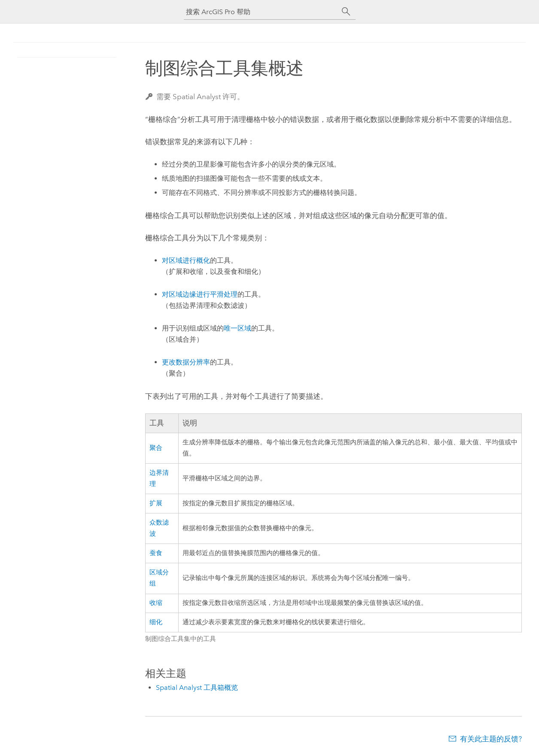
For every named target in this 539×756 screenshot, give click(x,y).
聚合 (156, 448)
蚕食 (156, 553)
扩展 (156, 503)
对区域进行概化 (186, 260)
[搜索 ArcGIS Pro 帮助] (261, 12)
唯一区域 (238, 328)
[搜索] (346, 12)
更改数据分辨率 (186, 362)
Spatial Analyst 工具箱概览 (197, 688)
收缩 (156, 603)
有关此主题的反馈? (491, 739)
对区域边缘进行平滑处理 (200, 294)
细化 (156, 622)
